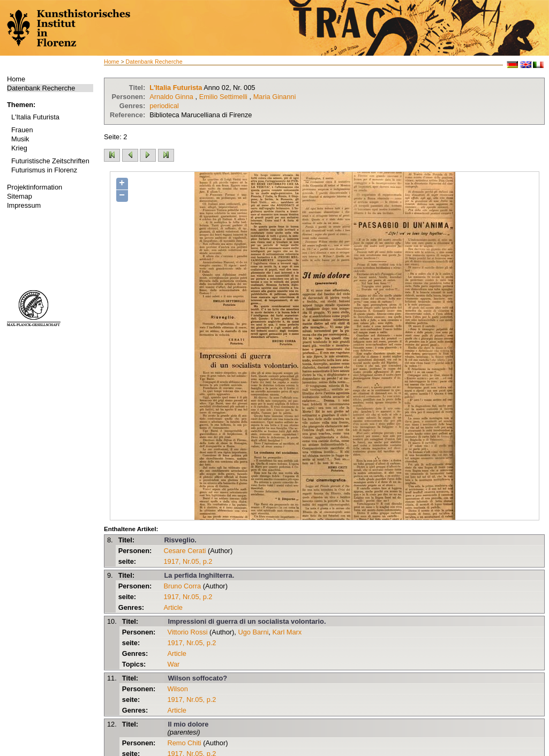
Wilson (177, 689)
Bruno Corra (182, 586)
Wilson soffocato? (197, 678)
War (173, 664)
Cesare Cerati (185, 551)
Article (173, 607)
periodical (164, 106)
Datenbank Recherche (41, 88)
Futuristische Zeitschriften (50, 161)
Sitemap (20, 196)
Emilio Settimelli (223, 97)
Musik (20, 139)
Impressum (24, 205)
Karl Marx (287, 632)
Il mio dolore (188, 724)
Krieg (19, 148)
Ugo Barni (253, 632)
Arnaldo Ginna (171, 97)
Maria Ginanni (275, 97)
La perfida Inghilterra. (199, 575)
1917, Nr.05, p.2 (188, 561)
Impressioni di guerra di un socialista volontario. (247, 621)
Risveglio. (180, 540)
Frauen (22, 130)
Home (16, 79)
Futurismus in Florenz (44, 170)
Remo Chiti (184, 743)
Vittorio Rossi (187, 632)
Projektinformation (35, 187)
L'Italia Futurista (35, 117)
